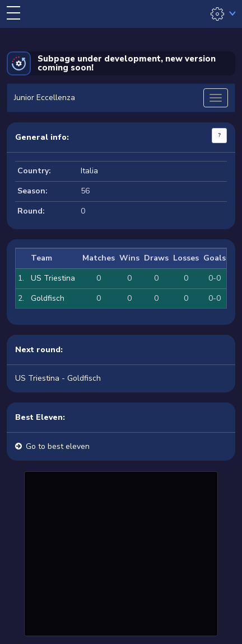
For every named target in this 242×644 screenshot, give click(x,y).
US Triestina (53, 278)
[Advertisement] (121, 552)
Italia (89, 171)
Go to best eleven (58, 446)
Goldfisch (48, 298)
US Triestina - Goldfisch (58, 378)
